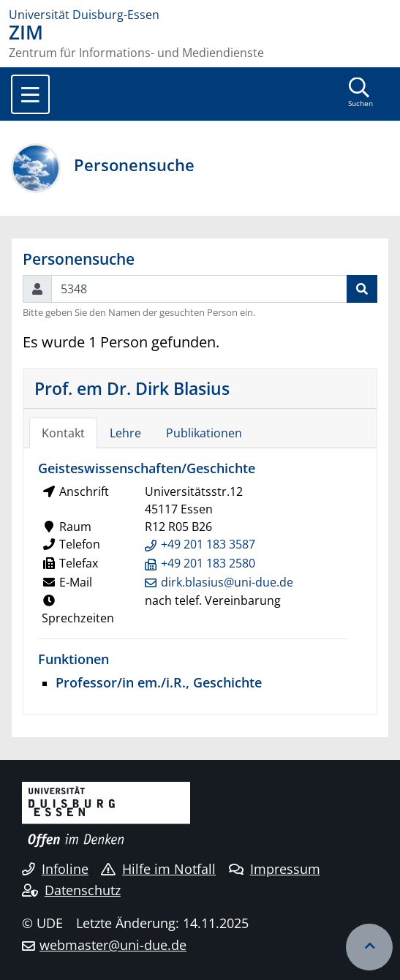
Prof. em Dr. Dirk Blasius (132, 388)
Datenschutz (71, 890)
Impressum (275, 869)
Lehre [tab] (125, 433)
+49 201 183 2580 (208, 563)
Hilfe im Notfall (158, 869)
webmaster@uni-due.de (113, 945)
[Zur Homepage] (200, 15)
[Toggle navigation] (30, 94)
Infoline (55, 869)
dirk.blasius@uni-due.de (227, 582)
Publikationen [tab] (204, 433)
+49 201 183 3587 (208, 544)
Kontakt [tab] (63, 433)
